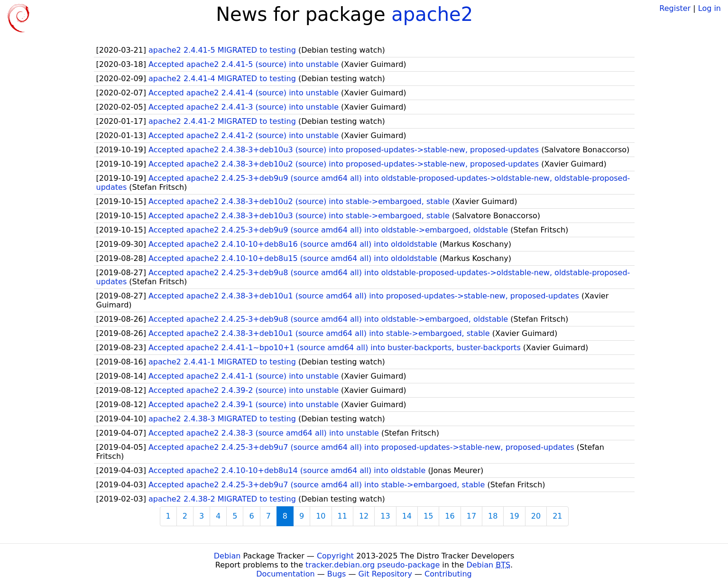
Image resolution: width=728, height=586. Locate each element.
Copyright (335, 556)
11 (342, 516)
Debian (227, 556)
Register (675, 8)
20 (536, 516)
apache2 (432, 14)
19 (514, 516)
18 (493, 516)
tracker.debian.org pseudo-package (373, 565)
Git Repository (385, 574)
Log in (710, 8)
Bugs (337, 574)
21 (557, 516)
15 (428, 516)
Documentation (285, 574)
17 (471, 516)
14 (407, 516)
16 (450, 516)
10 (321, 516)
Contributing (448, 574)
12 (364, 516)
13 (385, 516)
